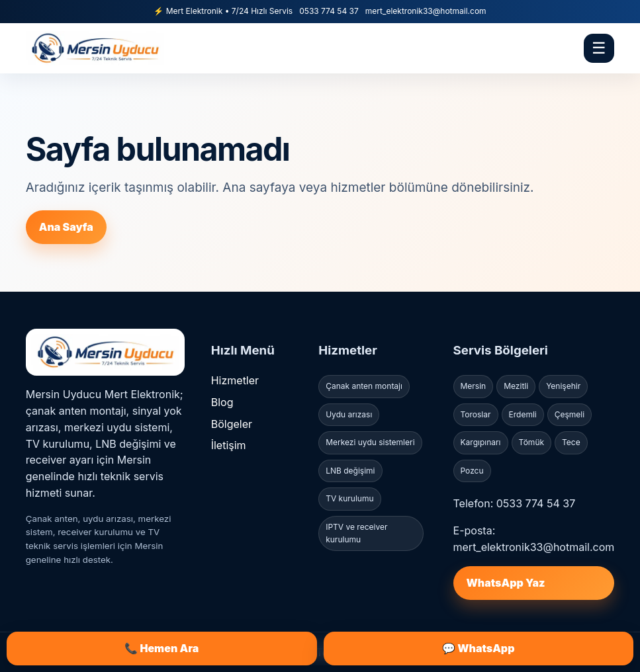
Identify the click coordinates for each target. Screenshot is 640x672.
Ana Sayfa (66, 227)
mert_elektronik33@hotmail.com (426, 11)
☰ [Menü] (599, 48)
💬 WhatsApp (479, 648)
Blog (222, 402)
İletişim (229, 445)
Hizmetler (235, 380)
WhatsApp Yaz (506, 583)
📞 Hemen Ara (161, 648)
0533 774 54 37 (329, 11)
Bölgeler (232, 424)
